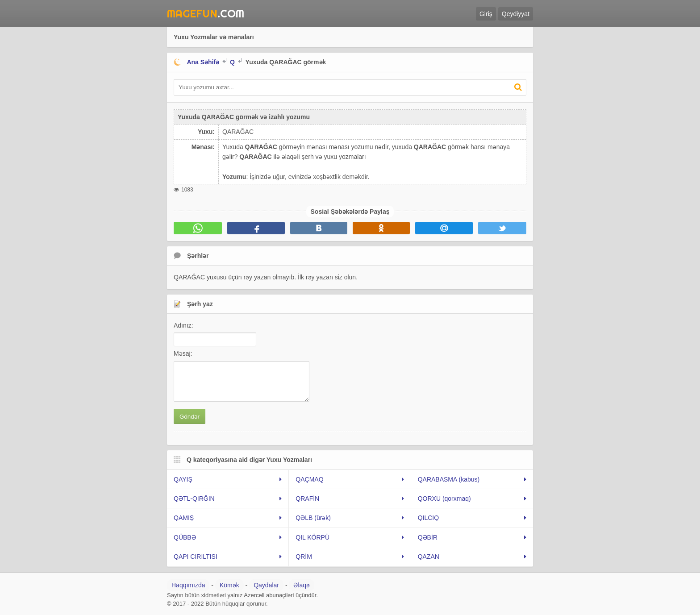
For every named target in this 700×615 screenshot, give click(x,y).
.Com (206, 13)
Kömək (229, 585)
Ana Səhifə (203, 62)
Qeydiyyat (516, 14)
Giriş (486, 14)
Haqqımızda (188, 585)
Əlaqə (302, 585)
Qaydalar (266, 585)
